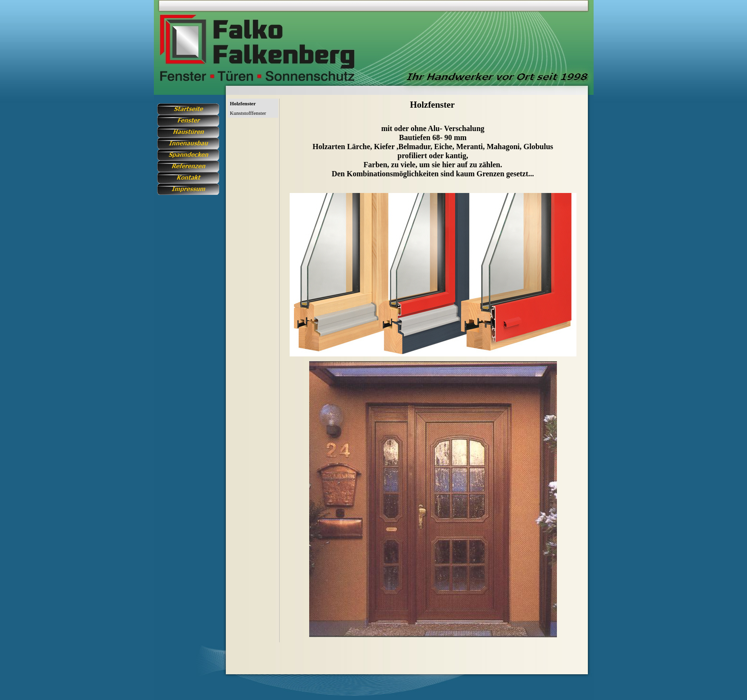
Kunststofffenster (248, 113)
